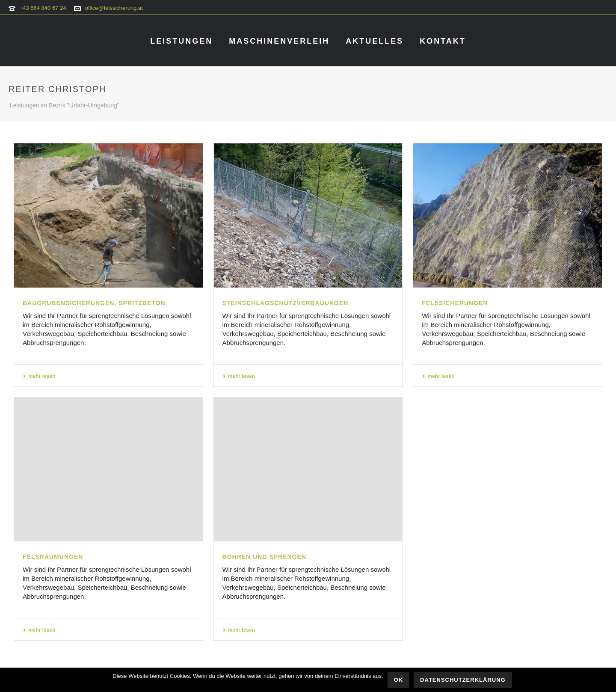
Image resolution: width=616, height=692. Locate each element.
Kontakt (443, 41)
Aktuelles (375, 41)
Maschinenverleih (279, 41)
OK (399, 680)
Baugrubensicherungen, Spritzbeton (94, 303)
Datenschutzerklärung (463, 680)
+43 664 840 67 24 (43, 8)
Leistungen (181, 41)
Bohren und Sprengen (264, 557)
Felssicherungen (455, 303)
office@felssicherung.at (114, 8)
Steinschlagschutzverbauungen (286, 303)
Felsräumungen (53, 557)
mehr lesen (39, 376)
